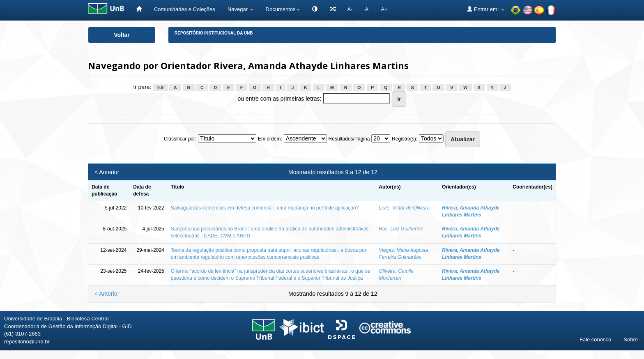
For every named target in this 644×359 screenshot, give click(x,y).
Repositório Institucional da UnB (214, 33)
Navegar (240, 9)
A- (350, 9)
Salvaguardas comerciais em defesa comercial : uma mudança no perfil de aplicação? (265, 208)
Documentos (283, 9)
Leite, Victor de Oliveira (404, 208)
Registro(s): (405, 139)
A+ (384, 9)
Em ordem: (270, 139)
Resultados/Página (349, 139)
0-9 (160, 87)
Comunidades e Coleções (185, 9)
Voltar (122, 35)
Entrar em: (486, 9)
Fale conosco (595, 339)
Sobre (631, 339)
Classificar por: (180, 139)
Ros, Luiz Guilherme (401, 229)
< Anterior (107, 172)
